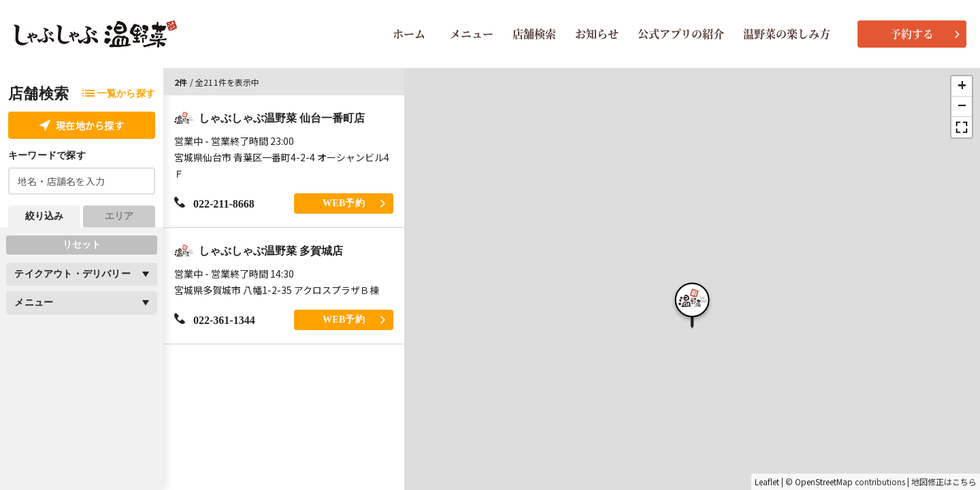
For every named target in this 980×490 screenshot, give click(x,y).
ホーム (409, 34)
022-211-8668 (214, 203)
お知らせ (597, 34)
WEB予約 (354, 203)
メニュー (472, 34)
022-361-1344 (215, 320)
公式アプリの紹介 (681, 34)
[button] (692, 304)
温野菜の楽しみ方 (787, 34)
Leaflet (767, 482)
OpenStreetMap (824, 482)
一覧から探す (119, 94)
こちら (964, 482)
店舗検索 (534, 34)
